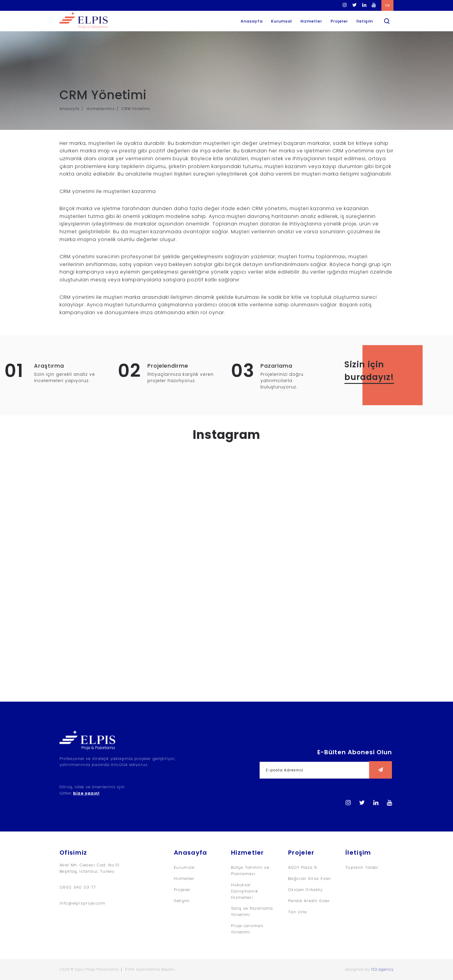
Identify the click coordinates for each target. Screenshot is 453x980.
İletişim (365, 21)
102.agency (382, 969)
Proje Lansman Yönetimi (247, 929)
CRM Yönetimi (136, 109)
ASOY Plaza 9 (303, 867)
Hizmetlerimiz (101, 109)
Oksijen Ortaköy (306, 890)
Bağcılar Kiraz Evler (310, 879)
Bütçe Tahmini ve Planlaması (250, 871)
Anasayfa (252, 21)
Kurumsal (282, 21)
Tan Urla (297, 912)
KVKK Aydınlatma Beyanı (150, 969)
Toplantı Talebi (362, 867)
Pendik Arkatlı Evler (309, 901)
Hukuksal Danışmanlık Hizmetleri (245, 891)
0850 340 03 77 (78, 887)
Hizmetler (311, 21)
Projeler (339, 21)
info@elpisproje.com (83, 903)
